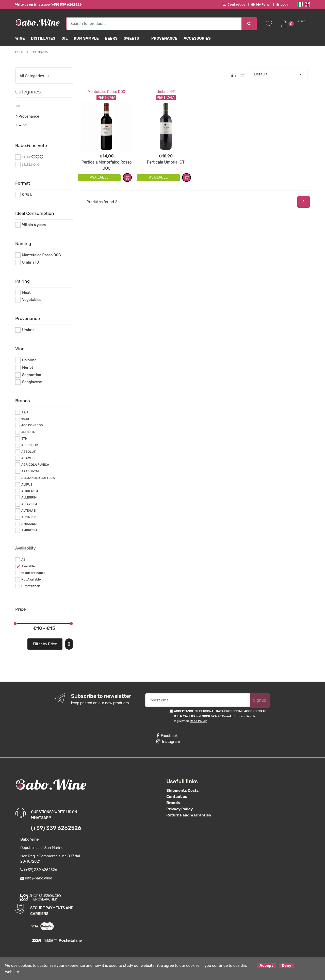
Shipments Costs (182, 791)
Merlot (28, 368)
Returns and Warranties (189, 815)
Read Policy (198, 721)
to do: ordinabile (33, 573)
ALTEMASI (29, 511)
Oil (65, 38)
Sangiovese (32, 382)
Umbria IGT (166, 92)
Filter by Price (45, 644)
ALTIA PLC (29, 517)
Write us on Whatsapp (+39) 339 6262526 (48, 4)
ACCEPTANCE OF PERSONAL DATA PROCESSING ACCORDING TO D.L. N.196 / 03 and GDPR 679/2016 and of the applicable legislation (220, 716)
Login (283, 4)
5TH (24, 439)
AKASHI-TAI (30, 471)
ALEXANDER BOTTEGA (38, 478)
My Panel (261, 4)
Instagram (168, 742)
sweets (131, 38)
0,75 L (27, 195)
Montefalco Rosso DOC (106, 92)
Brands (173, 803)
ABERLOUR (30, 445)
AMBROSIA (29, 530)
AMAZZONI (29, 524)
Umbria (28, 330)
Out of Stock (31, 586)
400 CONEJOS (32, 425)
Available (28, 566)
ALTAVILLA (29, 504)
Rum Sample (86, 38)
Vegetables (32, 300)
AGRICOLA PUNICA (35, 465)
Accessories (197, 38)
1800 (25, 419)
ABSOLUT (28, 452)
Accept (266, 966)
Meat (26, 293)
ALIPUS (27, 485)
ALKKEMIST (30, 491)
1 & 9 (25, 412)
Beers (111, 38)
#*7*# (27, 157)
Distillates (43, 38)
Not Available (31, 580)
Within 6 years (34, 225)
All (23, 560)
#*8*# (27, 164)
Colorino (29, 360)
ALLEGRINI (29, 497)
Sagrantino (32, 375)
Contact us (234, 4)
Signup (259, 700)
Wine (20, 38)
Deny (286, 966)
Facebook (167, 736)
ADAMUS (28, 458)
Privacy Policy (180, 809)
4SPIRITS (28, 432)
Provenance (164, 38)
